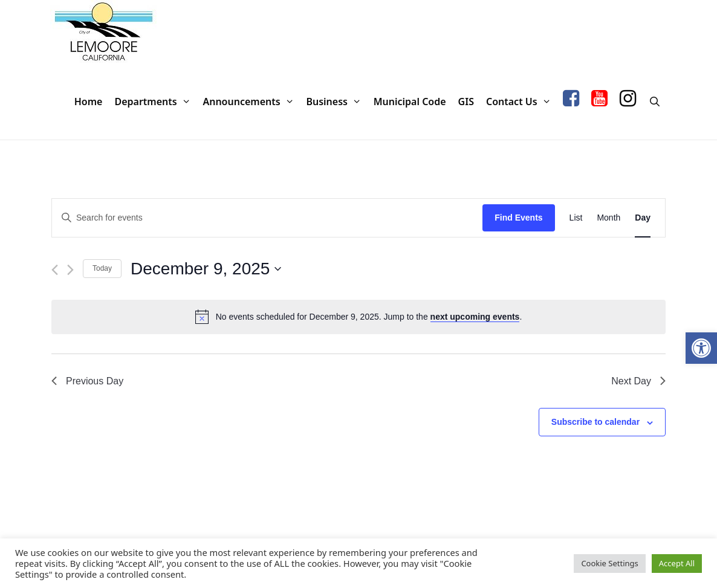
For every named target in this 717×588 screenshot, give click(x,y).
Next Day (638, 381)
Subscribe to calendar (595, 422)
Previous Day (87, 381)
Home (89, 102)
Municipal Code (410, 102)
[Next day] (70, 270)
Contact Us (521, 102)
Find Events (518, 218)
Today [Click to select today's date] (102, 268)
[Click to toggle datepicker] (206, 269)
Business (336, 102)
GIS (466, 102)
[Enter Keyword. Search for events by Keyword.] (267, 218)
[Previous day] (55, 270)
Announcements (251, 102)
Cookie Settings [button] (609, 563)
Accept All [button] (677, 563)
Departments (155, 102)
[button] (701, 348)
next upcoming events (475, 317)
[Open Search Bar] (654, 102)
